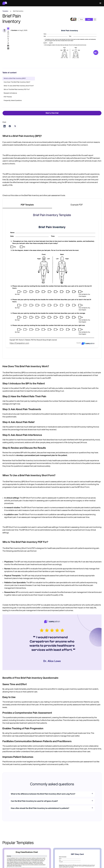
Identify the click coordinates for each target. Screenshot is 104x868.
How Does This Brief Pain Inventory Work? (17, 82)
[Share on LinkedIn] (4, 126)
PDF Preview (8, 97)
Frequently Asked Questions (13, 101)
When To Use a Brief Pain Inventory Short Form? (19, 86)
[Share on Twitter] (15, 126)
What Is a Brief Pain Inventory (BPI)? (15, 79)
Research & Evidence (10, 93)
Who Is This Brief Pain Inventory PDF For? (17, 90)
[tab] (27, 205)
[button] (100, 3)
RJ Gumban (13, 30)
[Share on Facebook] (10, 126)
